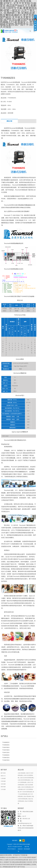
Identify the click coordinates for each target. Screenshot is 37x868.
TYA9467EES (6, 760)
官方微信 (20, 840)
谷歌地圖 (3, 784)
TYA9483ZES (6, 745)
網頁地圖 (3, 787)
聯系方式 (3, 776)
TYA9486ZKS (6, 742)
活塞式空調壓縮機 (26, 787)
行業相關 (3, 779)
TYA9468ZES (6, 755)
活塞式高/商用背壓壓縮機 (27, 778)
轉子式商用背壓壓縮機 (26, 792)
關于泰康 (3, 773)
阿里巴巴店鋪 (23, 840)
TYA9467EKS (6, 758)
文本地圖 (3, 789)
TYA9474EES (6, 750)
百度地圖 (3, 781)
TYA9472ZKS (6, 753)
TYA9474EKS (6, 747)
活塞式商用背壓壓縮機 (24, 780)
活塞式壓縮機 (21, 773)
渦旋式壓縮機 (27, 796)
